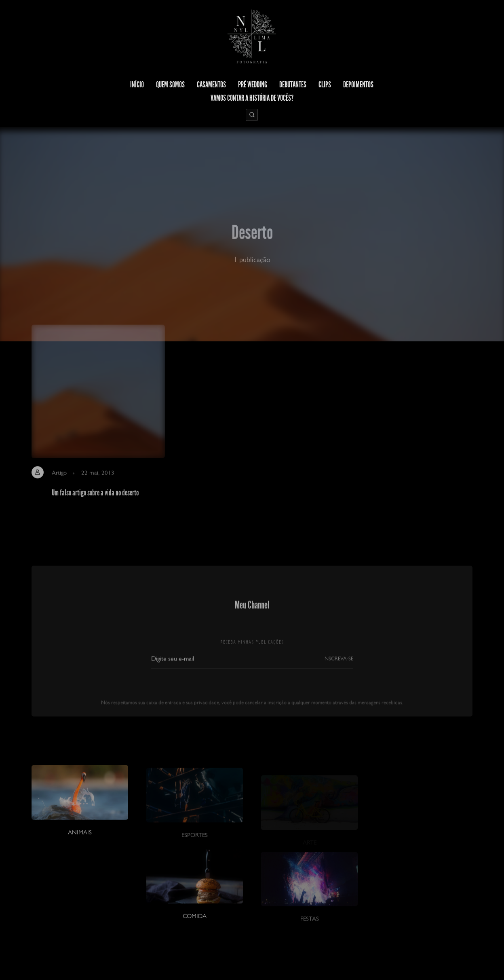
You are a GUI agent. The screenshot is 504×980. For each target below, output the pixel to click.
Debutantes (293, 85)
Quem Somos (170, 85)
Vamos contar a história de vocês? (252, 98)
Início (137, 85)
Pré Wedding (253, 85)
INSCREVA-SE (338, 670)
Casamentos (211, 85)
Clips (325, 85)
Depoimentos (358, 85)
